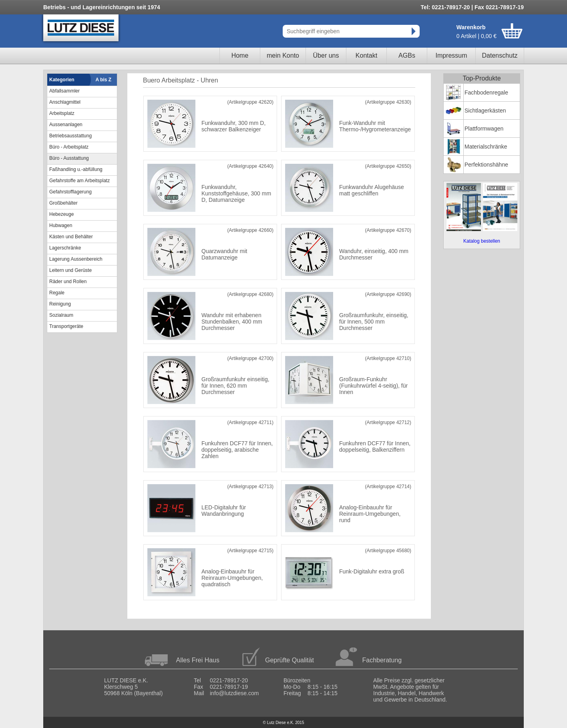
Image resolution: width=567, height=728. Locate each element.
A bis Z (104, 80)
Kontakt (366, 55)
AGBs (407, 55)
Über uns (326, 55)
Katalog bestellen (482, 241)
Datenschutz (500, 55)
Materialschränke (486, 147)
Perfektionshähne (486, 165)
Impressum (451, 55)
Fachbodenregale (486, 93)
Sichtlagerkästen (485, 111)
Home (240, 55)
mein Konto (283, 55)
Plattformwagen (484, 129)
